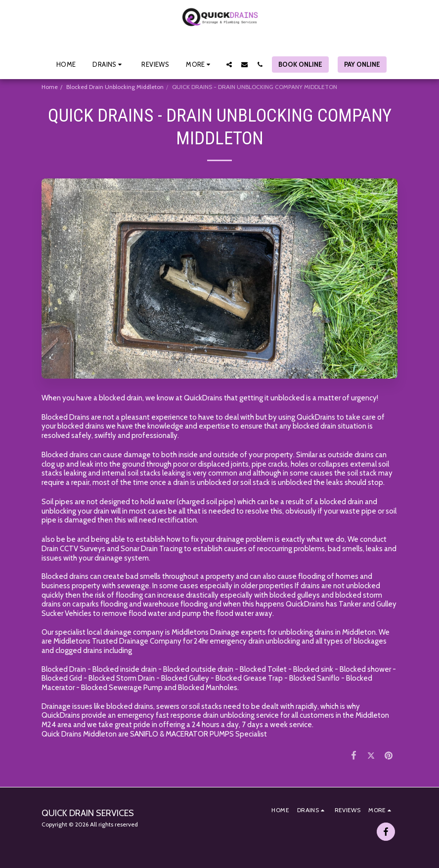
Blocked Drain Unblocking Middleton (115, 87)
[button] (109, 64)
